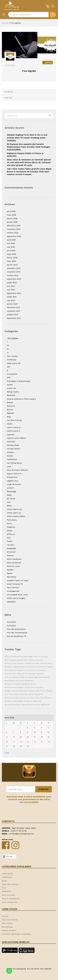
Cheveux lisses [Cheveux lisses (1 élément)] (11, 667)
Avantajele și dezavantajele (19, 381)
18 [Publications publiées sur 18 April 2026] (42, 737)
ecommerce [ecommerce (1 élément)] (42, 670)
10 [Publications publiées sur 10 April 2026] (35, 732)
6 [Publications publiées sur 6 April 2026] (6, 732)
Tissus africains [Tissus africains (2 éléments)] (27, 705)
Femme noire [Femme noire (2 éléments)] (10, 674)
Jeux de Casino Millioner (18, 470)
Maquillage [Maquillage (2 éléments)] (33, 677)
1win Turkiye (12, 356)
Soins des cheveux (10, 884)
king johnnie (12, 477)
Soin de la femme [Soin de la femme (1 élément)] (44, 691)
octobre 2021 (12, 315)
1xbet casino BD (14, 363)
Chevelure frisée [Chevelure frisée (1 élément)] (32, 663)
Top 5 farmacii (13, 587)
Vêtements (6, 891)
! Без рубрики (13, 338)
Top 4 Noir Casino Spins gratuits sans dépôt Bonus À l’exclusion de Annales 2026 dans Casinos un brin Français (29, 172)
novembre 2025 (14, 229)
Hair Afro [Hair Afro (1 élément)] (40, 674)
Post (9, 538)
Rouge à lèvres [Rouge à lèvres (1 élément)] (11, 691)
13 (8, 349)
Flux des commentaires (17, 633)
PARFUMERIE (7, 874)
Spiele (10, 573)
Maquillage (12, 491)
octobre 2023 (13, 275)
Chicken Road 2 (14, 449)
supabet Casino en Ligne (18, 580)
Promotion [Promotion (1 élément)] (39, 687)
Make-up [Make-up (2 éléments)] (24, 677)
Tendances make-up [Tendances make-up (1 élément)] (32, 701)
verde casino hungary (16, 598)
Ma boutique (7, 927)
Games (10, 456)
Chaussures (7, 877)
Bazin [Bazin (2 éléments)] (7, 660)
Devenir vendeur (9, 930)
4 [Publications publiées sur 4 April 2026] (41, 728)
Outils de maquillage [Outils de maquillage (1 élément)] (13, 687)
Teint (4, 888)
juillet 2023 (12, 283)
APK (9, 377)
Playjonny (11, 527)
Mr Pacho (11, 499)
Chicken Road (13, 445)
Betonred (11, 406)
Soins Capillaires (14, 559)
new (9, 502)
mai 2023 (11, 290)
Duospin (10, 452)
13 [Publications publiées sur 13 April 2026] (7, 737)
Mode (9, 495)
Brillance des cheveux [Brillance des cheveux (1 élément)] (14, 663)
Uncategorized (13, 591)
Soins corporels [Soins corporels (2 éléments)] (11, 698)
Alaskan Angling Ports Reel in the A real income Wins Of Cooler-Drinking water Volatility (27, 138)
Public (10, 541)
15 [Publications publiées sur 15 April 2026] (21, 737)
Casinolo (11, 435)
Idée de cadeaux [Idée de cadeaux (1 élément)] (12, 677)
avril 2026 (11, 211)
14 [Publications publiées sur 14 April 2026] (14, 737)
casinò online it (14, 431)
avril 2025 (11, 250)
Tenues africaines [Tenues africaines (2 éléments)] (12, 705)
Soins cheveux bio (10, 902)
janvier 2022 (12, 304)
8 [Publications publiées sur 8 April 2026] (20, 732)
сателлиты (11, 602)
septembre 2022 (14, 293)
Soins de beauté (14, 563)
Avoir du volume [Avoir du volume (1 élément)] (40, 656)
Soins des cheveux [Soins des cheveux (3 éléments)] (43, 698)
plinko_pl (11, 534)
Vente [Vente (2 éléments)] (37, 705)
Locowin (11, 488)
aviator (10, 385)
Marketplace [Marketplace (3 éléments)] (44, 677)
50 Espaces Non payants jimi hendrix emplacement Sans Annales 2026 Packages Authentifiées (29, 147)
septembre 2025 (14, 236)
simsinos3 (11, 552)
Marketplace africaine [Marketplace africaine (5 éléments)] (14, 680)
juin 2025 (11, 243)
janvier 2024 (12, 265)
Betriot (10, 410)
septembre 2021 (14, 318)
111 (8, 346)
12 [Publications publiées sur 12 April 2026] (49, 732)
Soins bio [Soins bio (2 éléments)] (24, 694)
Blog (9, 417)
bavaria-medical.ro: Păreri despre (21, 399)
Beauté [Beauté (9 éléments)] (13, 660)
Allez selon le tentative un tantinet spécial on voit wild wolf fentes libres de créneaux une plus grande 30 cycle (29, 162)
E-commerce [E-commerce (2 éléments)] (30, 670)
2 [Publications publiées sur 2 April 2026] (27, 728)
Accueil (5, 916)
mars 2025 (11, 254)
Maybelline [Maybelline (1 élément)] (29, 680)
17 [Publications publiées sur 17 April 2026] (35, 737)
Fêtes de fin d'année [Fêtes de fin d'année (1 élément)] (26, 674)
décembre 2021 (13, 307)
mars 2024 (12, 261)
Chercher (53, 15)
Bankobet (11, 395)
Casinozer (11, 442)
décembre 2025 (14, 226)
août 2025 (11, 240)
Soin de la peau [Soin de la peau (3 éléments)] (12, 694)
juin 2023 (11, 286)
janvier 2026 (12, 222)
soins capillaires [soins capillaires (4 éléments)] (36, 694)
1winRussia (12, 360)
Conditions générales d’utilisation (16, 934)
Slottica (10, 556)
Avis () (8, 98)
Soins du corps (13, 566)
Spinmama (12, 577)
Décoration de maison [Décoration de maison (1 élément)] (14, 670)
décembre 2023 (14, 268)
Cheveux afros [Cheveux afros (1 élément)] (46, 663)
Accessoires (12, 374)
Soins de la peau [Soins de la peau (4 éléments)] (27, 698)
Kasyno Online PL (14, 474)
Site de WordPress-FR (16, 636)
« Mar (7, 753)
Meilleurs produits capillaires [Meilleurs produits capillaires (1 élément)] (17, 684)
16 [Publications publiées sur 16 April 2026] (28, 737)
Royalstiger (12, 548)
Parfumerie (12, 520)
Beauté (10, 402)
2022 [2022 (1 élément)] (7, 656)
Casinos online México (16, 438)
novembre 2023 (14, 272)
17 (8, 353)
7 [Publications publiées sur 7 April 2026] (13, 732)
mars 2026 (12, 215)
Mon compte (7, 923)
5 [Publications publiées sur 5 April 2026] (48, 728)
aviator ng (11, 388)
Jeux (9, 466)
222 (8, 367)
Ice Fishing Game (14, 463)
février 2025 (12, 258)
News (9, 506)
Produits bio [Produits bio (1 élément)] (28, 687)
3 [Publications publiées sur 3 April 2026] (34, 728)
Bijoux (4, 881)
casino (10, 424)
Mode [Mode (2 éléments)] (33, 684)
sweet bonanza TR (15, 584)
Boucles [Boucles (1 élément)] (39, 660)
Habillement (12, 459)
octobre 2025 (13, 233)
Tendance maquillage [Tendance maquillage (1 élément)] (14, 701)
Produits (9, 92)
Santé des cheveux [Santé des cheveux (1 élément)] (27, 691)
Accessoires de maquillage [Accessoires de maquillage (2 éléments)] (21, 656)
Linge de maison (14, 484)
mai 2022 (11, 300)
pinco (9, 523)
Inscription (12, 622)
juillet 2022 (12, 297)
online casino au (14, 513)
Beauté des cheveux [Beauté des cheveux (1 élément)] (26, 660)
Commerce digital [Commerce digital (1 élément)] (45, 667)
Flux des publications (16, 629)
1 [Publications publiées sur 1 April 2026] (20, 728)
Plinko (10, 531)
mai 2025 (11, 247)
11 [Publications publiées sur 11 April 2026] (42, 732)
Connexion (11, 626)
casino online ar (14, 427)
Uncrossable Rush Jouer (17, 595)
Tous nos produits (10, 920)
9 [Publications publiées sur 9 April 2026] (27, 732)
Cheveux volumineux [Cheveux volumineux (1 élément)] (27, 667)
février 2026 (12, 219)
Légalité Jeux (13, 481)
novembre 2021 (13, 311)
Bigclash (10, 413)
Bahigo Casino (13, 392)
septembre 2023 (14, 279)
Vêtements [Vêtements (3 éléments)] (45, 705)
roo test (10, 545)
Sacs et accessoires (10, 899)
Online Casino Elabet (16, 516)
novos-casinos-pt (14, 509)
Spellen (10, 570)
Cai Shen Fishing (14, 420)
